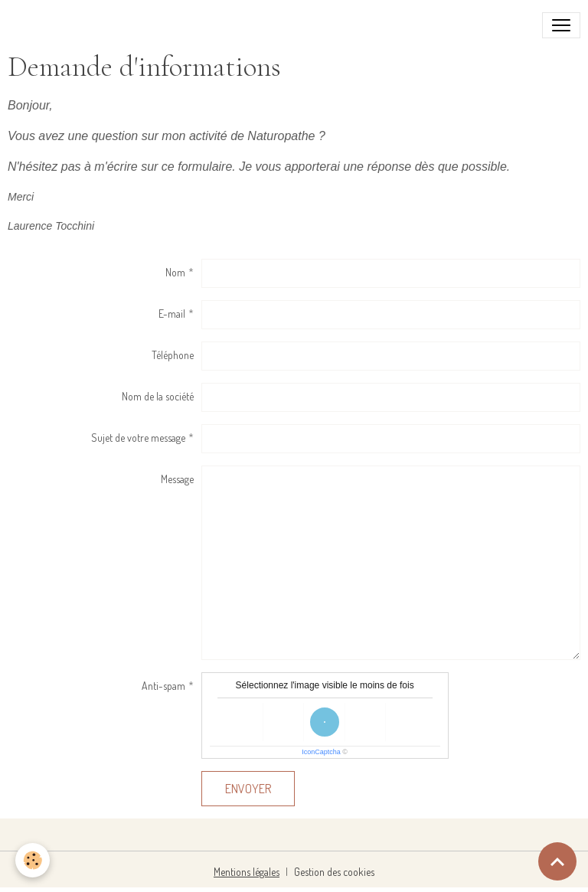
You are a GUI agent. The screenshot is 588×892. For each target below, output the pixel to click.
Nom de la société (158, 396)
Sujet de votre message (138, 438)
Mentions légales (247, 872)
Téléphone (173, 355)
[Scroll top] (557, 861)
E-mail (172, 314)
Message (177, 479)
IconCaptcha (321, 752)
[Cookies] (33, 860)
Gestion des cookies (334, 872)
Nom (175, 272)
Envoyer (248, 789)
